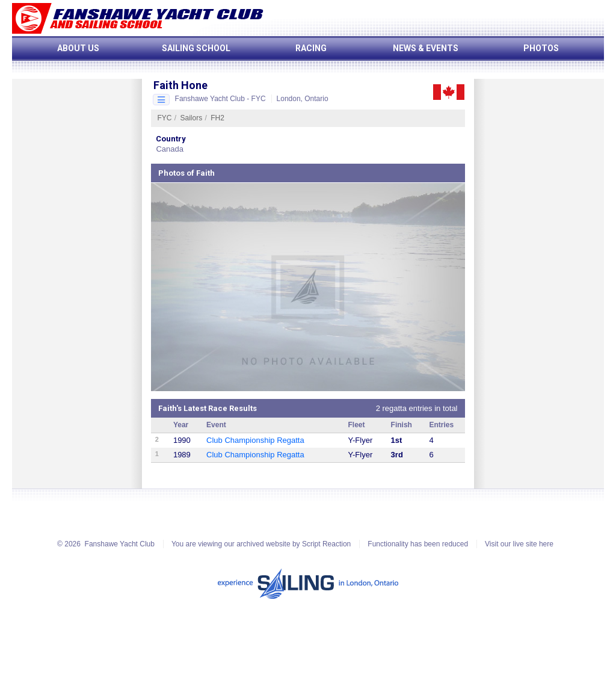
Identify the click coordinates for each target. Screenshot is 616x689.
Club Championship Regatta (255, 440)
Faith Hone (180, 85)
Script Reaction (326, 544)
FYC (164, 118)
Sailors (192, 118)
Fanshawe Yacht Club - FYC (220, 99)
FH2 (217, 118)
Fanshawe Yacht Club (120, 544)
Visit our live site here (519, 544)
